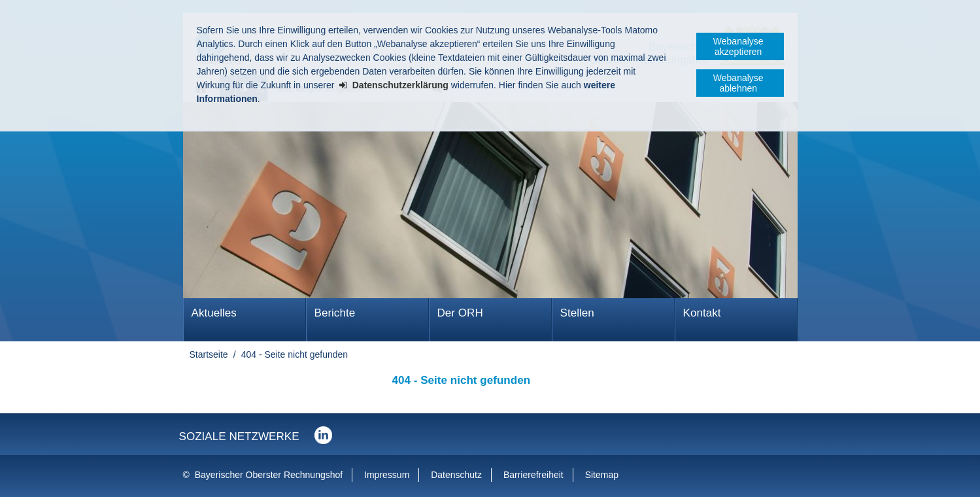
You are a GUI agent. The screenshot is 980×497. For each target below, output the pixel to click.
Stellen (577, 313)
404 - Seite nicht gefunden (295, 354)
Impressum (387, 475)
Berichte (335, 313)
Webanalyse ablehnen (738, 83)
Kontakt (702, 313)
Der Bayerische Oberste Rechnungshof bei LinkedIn (323, 435)
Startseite (209, 354)
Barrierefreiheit (533, 475)
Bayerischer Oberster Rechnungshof (269, 475)
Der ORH (460, 313)
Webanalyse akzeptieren (738, 46)
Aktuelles (214, 313)
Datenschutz (456, 475)
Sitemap (602, 475)
